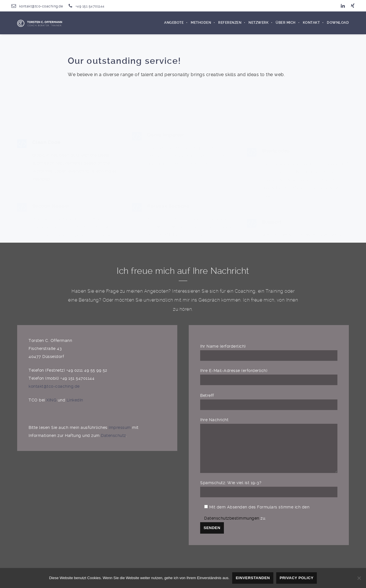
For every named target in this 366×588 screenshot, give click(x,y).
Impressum (120, 427)
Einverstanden (253, 578)
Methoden (201, 23)
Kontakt (311, 23)
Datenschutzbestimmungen (232, 527)
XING (51, 400)
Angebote (174, 23)
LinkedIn (75, 400)
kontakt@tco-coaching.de (41, 6)
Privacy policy (297, 578)
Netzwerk (258, 23)
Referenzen (230, 23)
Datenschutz (114, 435)
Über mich (286, 23)
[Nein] (359, 578)
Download (338, 23)
